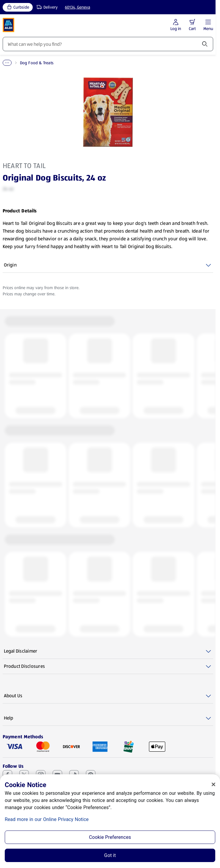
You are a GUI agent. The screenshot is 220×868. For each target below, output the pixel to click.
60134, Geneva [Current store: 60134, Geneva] (77, 7)
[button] (192, 22)
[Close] (213, 784)
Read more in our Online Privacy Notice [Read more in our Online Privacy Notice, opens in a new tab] (47, 819)
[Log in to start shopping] (176, 25)
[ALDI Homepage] (9, 25)
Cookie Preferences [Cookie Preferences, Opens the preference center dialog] (110, 837)
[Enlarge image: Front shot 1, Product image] (108, 112)
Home (8, 63)
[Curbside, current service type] (18, 7)
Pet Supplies (33, 63)
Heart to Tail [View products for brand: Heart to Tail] (24, 166)
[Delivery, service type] (46, 7)
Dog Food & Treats (70, 63)
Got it (110, 855)
